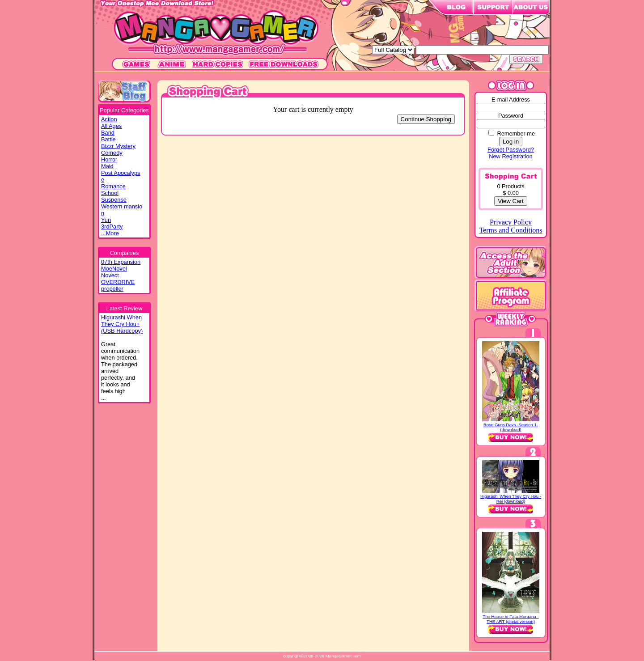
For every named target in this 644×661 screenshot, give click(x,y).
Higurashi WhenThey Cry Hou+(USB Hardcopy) (122, 324)
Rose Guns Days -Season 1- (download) (511, 427)
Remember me (516, 133)
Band (108, 133)
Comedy (112, 153)
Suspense (114, 200)
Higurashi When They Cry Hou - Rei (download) (511, 499)
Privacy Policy (511, 222)
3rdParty (112, 227)
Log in (511, 142)
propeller (112, 289)
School (110, 193)
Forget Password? (511, 150)
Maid (107, 166)
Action (109, 119)
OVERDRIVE (118, 282)
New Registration (511, 156)
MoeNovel (114, 269)
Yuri (106, 220)
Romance (113, 186)
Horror (109, 159)
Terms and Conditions (511, 230)
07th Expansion (121, 262)
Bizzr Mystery (118, 146)
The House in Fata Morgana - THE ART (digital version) (511, 619)
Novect (110, 275)
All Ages (111, 126)
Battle (108, 139)
